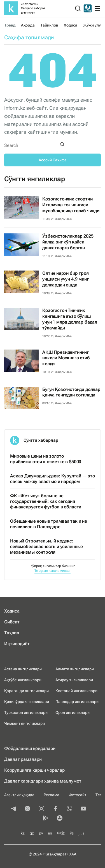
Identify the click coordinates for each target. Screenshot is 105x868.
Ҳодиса (71, 25)
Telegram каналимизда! (53, 571)
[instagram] (41, 809)
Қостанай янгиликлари (76, 691)
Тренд (10, 25)
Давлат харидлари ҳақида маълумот (43, 781)
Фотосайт (77, 795)
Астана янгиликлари (23, 669)
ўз (72, 833)
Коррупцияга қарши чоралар (34, 770)
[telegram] (13, 809)
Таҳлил (12, 633)
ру (41, 833)
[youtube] (83, 809)
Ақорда (28, 25)
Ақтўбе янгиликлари (23, 680)
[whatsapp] (69, 809)
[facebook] (55, 809)
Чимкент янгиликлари (25, 723)
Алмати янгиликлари (75, 669)
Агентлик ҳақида (19, 795)
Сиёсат (12, 622)
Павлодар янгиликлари (77, 702)
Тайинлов (49, 25)
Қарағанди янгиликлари (26, 691)
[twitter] (27, 809)
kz (23, 833)
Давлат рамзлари (23, 759)
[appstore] (60, 819)
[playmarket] (46, 819)
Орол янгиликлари (73, 712)
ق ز (82, 833)
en (50, 833)
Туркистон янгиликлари (26, 712)
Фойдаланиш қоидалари (30, 748)
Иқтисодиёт (17, 644)
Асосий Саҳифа (53, 160)
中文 (61, 833)
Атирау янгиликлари (74, 680)
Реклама (52, 795)
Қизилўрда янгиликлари (27, 702)
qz (32, 833)
